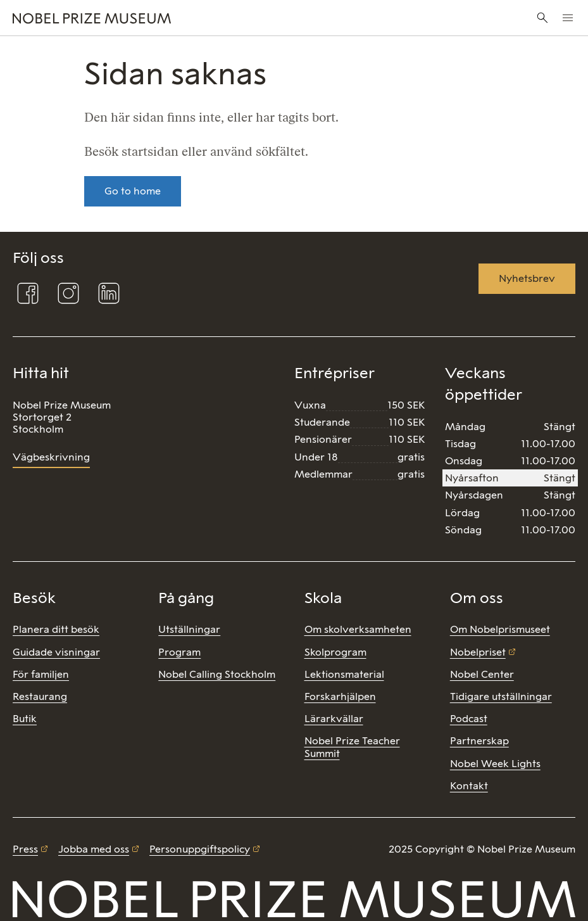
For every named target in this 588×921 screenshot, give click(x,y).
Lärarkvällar (334, 719)
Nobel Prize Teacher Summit (352, 747)
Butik (25, 719)
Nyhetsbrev (527, 278)
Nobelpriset (478, 652)
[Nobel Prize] (197, 18)
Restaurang (40, 696)
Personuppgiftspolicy (200, 849)
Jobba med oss (94, 849)
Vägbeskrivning (51, 457)
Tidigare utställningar (501, 696)
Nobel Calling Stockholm (217, 674)
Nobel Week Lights (495, 764)
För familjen (41, 674)
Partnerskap (479, 741)
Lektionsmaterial (344, 674)
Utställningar (189, 629)
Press (25, 849)
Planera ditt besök (56, 629)
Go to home (133, 191)
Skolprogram (335, 652)
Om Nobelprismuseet (500, 629)
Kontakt (469, 786)
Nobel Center (482, 674)
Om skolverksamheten (358, 629)
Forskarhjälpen (340, 696)
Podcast (469, 719)
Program (179, 652)
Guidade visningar (56, 652)
